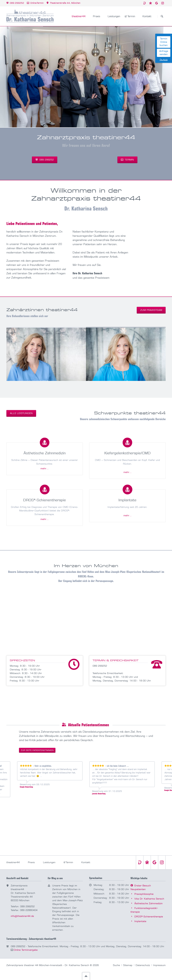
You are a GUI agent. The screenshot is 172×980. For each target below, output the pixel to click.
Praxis (31, 862)
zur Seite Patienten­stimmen (37, 750)
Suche (116, 965)
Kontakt (86, 862)
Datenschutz (143, 965)
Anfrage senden (164, 53)
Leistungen (49, 862)
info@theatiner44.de (22, 916)
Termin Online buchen (164, 42)
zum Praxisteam (151, 310)
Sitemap (128, 965)
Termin (129, 160)
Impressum (159, 965)
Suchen (162, 16)
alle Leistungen (21, 413)
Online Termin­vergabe (26, 950)
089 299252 (46, 160)
